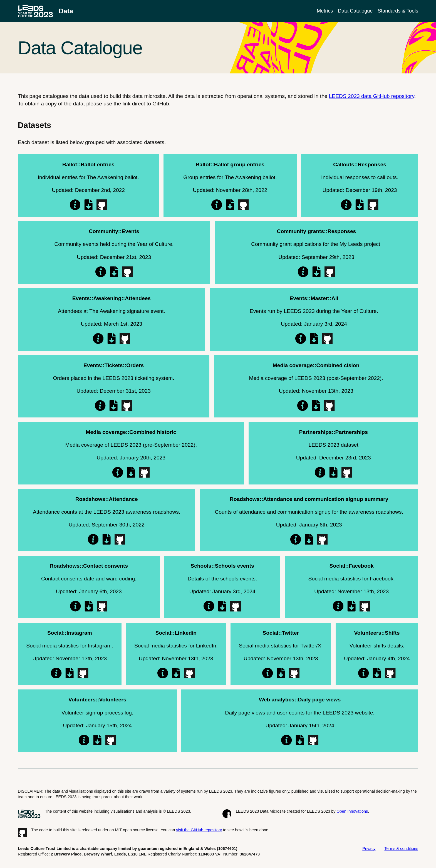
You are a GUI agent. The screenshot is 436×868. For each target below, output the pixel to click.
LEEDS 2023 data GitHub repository (372, 96)
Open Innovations (352, 811)
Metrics (325, 11)
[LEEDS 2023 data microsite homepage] (45, 11)
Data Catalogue (355, 11)
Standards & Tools (398, 11)
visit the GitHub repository (199, 830)
